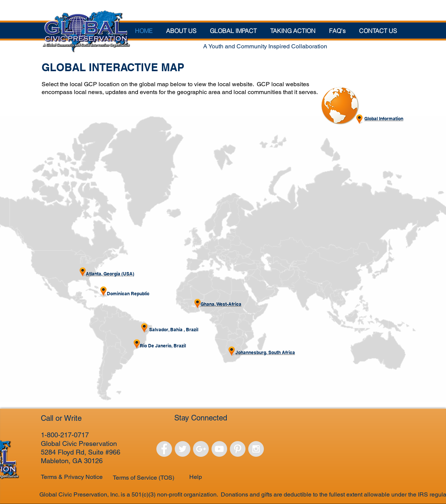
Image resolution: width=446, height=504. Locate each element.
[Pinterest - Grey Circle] (238, 449)
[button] (233, 31)
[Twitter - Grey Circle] (183, 449)
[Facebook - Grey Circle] (164, 449)
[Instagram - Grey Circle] (256, 449)
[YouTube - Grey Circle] (219, 449)
